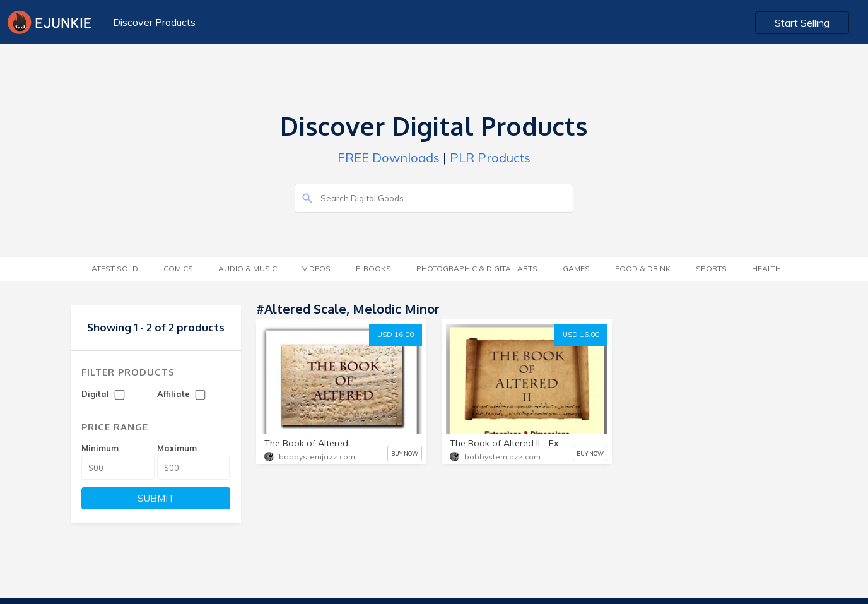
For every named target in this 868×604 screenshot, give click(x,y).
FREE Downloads (389, 157)
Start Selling (802, 23)
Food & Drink (643, 269)
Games (576, 269)
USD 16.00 (396, 335)
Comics (178, 269)
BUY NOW (405, 453)
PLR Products (490, 157)
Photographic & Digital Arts (477, 269)
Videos (316, 269)
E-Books (373, 269)
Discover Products (154, 22)
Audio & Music (248, 269)
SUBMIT (156, 498)
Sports (711, 269)
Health (766, 269)
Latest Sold (113, 269)
